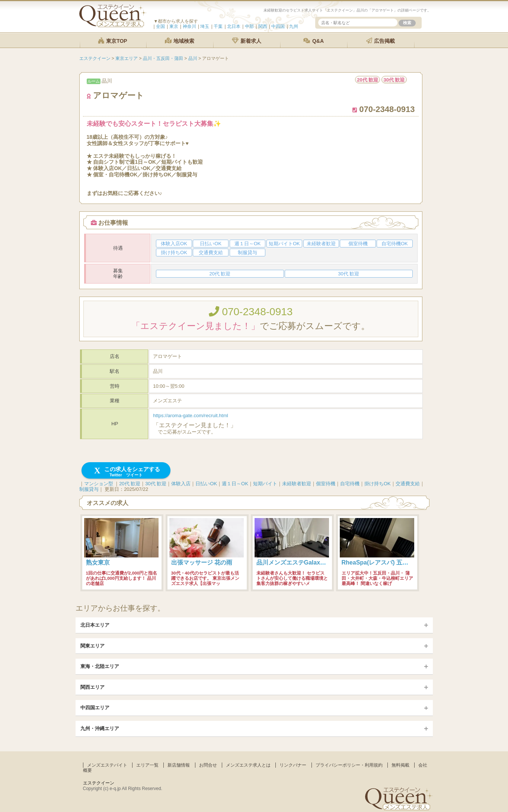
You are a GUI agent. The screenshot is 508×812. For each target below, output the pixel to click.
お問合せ (208, 765)
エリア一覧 (147, 765)
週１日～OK (235, 484)
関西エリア (92, 687)
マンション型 (99, 484)
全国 (160, 26)
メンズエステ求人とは (248, 765)
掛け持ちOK (378, 484)
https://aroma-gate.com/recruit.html (191, 415)
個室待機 (326, 484)
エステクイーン (99, 783)
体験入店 (181, 484)
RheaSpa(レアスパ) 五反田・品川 (387, 562)
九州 (294, 26)
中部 (249, 26)
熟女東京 (98, 562)
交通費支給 (408, 484)
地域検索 (180, 41)
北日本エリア (95, 625)
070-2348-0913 (251, 312)
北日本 (234, 26)
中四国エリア (95, 708)
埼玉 (205, 26)
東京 (174, 26)
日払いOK (206, 484)
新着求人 (247, 41)
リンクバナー (293, 765)
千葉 (218, 26)
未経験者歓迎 (297, 484)
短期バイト (265, 484)
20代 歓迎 (130, 484)
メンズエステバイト (107, 765)
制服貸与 (89, 489)
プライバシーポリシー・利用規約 (349, 765)
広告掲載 (381, 41)
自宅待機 (350, 484)
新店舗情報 (179, 765)
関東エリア (92, 646)
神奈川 (189, 26)
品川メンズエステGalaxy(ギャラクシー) (310, 562)
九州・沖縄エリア (100, 728)
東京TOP (112, 41)
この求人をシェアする (126, 472)
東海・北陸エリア (100, 666)
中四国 (278, 26)
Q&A (314, 41)
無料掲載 (400, 765)
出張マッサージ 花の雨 (202, 562)
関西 (263, 26)
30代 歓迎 (156, 484)
